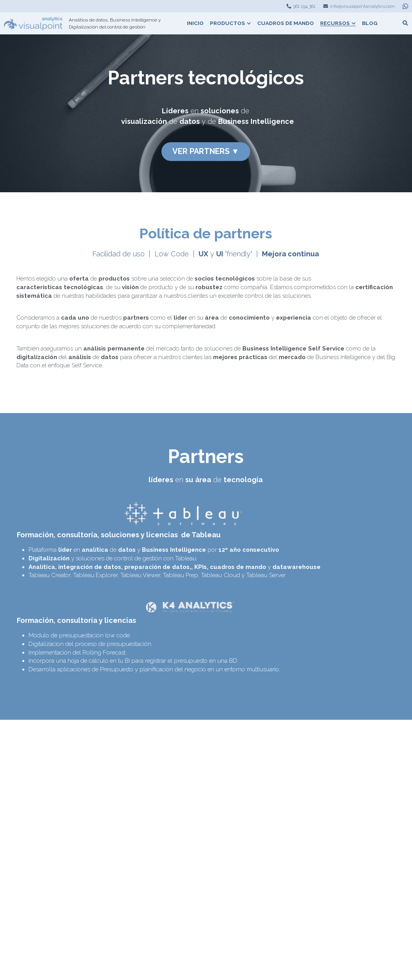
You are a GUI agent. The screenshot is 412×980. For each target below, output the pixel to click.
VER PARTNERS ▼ (206, 150)
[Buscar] (405, 23)
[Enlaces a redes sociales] (405, 6)
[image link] (33, 23)
